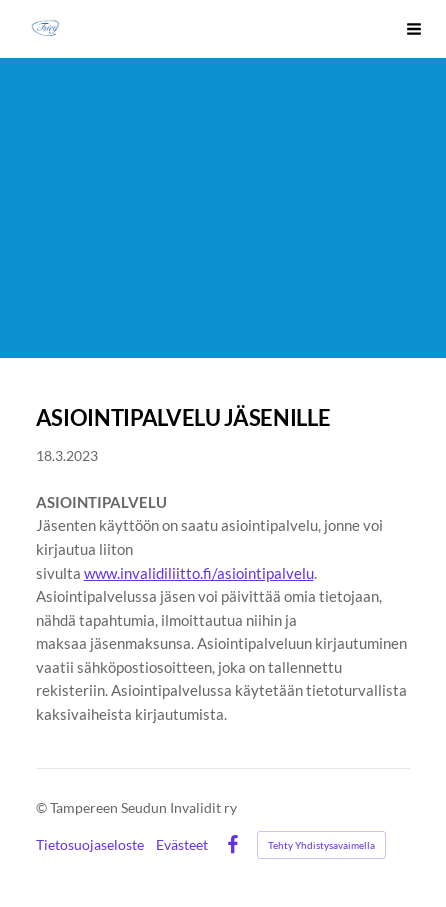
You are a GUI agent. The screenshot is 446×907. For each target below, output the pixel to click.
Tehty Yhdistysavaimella (321, 845)
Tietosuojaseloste (90, 845)
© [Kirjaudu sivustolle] (43, 807)
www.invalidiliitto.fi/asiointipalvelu (199, 573)
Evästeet (182, 845)
